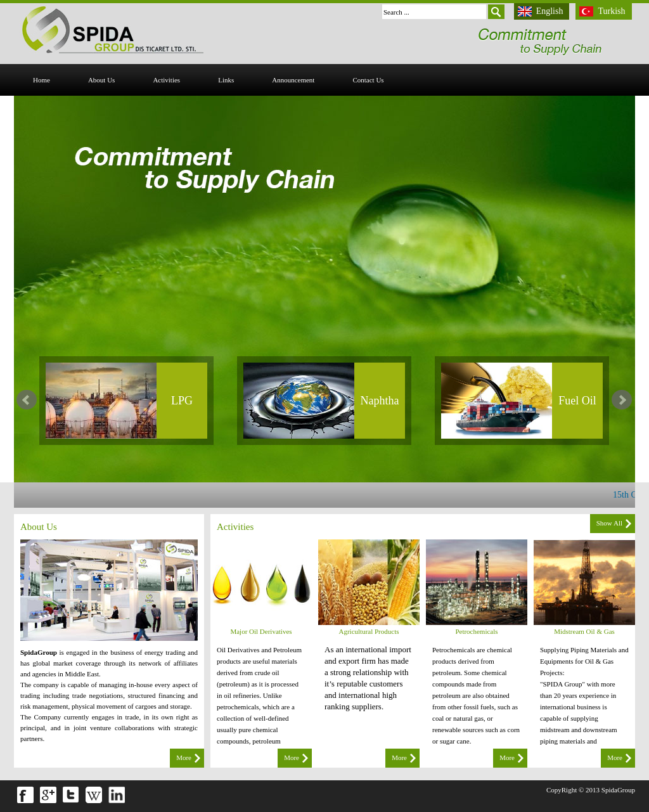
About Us (101, 80)
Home (42, 80)
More (184, 757)
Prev (27, 400)
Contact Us (368, 80)
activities (166, 80)
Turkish (611, 11)
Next (622, 400)
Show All (609, 523)
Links (226, 80)
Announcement (293, 80)
